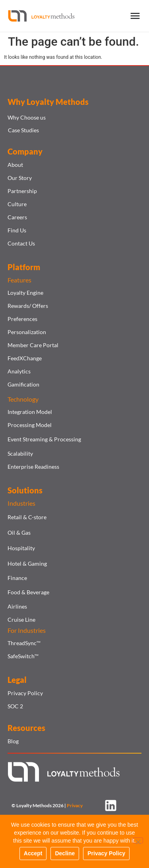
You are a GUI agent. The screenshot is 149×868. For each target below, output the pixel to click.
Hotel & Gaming (27, 564)
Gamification (23, 384)
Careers (17, 217)
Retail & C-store (27, 517)
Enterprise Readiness (33, 467)
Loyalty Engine (25, 293)
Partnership (22, 191)
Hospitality (21, 548)
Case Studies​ (23, 130)
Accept (33, 853)
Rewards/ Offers (28, 306)
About (15, 165)
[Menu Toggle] (135, 16)
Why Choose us (27, 117)
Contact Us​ (21, 243)
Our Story (20, 178)
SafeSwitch (23, 656)
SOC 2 (15, 706)
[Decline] (138, 840)
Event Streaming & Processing (44, 439)
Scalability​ (20, 453)
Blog (13, 741)
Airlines (17, 606)
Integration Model (30, 412)
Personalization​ (27, 332)
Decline (65, 853)
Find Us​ (17, 230)
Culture (17, 204)
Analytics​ (19, 371)
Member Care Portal (33, 345)
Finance (17, 578)
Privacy (75, 805)
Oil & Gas (19, 533)
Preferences (22, 319)
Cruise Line (21, 620)
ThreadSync (24, 643)
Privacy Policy (25, 693)
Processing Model (30, 425)
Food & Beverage (28, 592)
